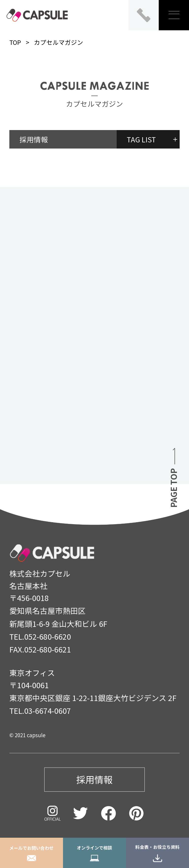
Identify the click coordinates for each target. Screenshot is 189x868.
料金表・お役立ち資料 (157, 853)
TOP (15, 42)
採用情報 (34, 139)
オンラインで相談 (94, 853)
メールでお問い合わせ (31, 853)
